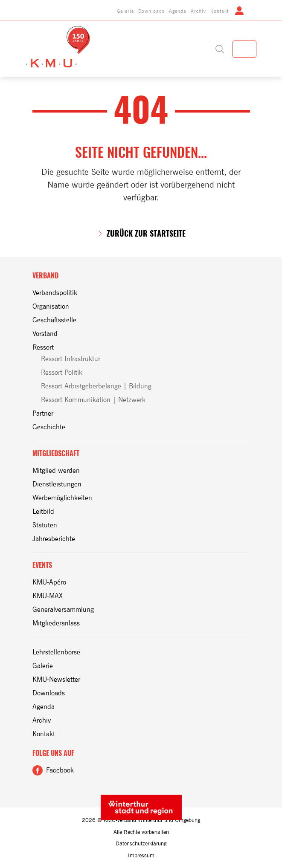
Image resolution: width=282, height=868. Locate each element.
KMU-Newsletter (56, 679)
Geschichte (49, 427)
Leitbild (43, 511)
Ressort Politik (62, 372)
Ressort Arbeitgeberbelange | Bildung (96, 386)
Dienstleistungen (57, 484)
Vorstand (45, 334)
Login (239, 11)
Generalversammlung (63, 609)
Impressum (141, 855)
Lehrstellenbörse (56, 652)
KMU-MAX (48, 596)
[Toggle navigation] (244, 49)
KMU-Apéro (49, 582)
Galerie (125, 11)
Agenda (178, 11)
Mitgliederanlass (56, 623)
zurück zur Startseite (146, 234)
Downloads (151, 11)
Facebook (60, 770)
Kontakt (219, 11)
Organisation (51, 306)
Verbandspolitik (55, 293)
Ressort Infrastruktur (71, 359)
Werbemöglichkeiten (62, 498)
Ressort (43, 347)
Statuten (45, 525)
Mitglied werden (56, 470)
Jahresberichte (54, 539)
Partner (43, 413)
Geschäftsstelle (54, 320)
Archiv (198, 11)
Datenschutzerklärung (141, 843)
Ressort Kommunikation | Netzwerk (93, 400)
